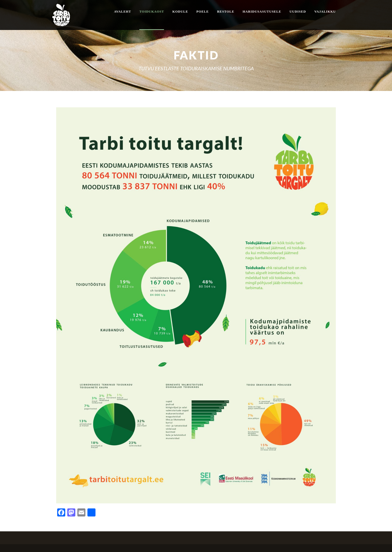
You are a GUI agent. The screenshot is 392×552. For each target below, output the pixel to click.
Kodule (180, 11)
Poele (203, 11)
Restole (226, 11)
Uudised (298, 11)
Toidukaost (152, 11)
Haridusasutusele (262, 11)
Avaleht (122, 11)
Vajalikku (325, 11)
